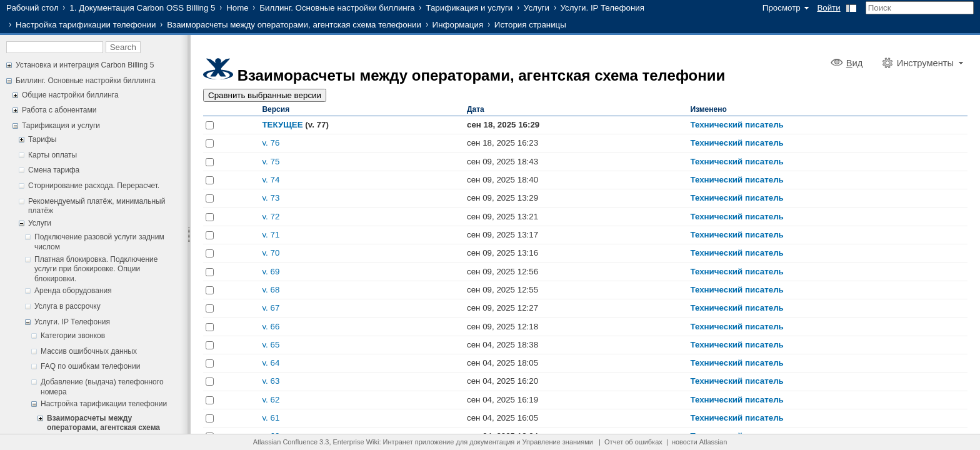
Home (237, 8)
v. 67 (271, 308)
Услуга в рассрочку (67, 306)
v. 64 (271, 363)
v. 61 (271, 418)
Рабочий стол (32, 8)
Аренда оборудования (73, 291)
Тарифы (42, 139)
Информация (458, 25)
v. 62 (271, 400)
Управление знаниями (558, 442)
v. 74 (271, 180)
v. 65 (271, 345)
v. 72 (271, 217)
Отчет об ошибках (633, 442)
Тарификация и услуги (469, 8)
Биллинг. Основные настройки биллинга (337, 8)
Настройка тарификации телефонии (86, 25)
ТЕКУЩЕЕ (282, 125)
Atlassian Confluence (285, 442)
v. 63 (271, 381)
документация (492, 442)
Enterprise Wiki (356, 442)
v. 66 (271, 327)
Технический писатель (737, 125)
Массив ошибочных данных (89, 351)
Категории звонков (73, 336)
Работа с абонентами (59, 110)
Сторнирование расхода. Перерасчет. (94, 186)
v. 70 (271, 253)
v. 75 (271, 162)
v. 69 (271, 272)
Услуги (537, 8)
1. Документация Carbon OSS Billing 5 (142, 8)
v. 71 (271, 235)
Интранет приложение (419, 442)
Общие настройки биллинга (70, 95)
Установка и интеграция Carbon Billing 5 (85, 65)
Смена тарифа (54, 170)
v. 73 (271, 198)
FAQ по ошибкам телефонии (90, 366)
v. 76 (271, 143)
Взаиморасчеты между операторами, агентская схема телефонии (294, 25)
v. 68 (271, 290)
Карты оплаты (52, 155)
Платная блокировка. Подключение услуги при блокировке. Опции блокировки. (96, 269)
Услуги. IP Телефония (602, 8)
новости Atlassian (699, 442)
